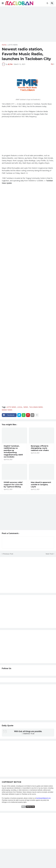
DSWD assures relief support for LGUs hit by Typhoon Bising (13, 484)
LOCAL (20, 407)
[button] (3, 3)
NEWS (26, 407)
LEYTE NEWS (13, 45)
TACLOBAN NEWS (36, 407)
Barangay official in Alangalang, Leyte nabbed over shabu (40, 448)
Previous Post (8, 554)
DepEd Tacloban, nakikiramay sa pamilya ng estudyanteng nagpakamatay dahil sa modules (13, 451)
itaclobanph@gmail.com (43, 798)
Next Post (49, 554)
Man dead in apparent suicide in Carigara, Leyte (41, 484)
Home (4, 45)
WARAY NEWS (7, 410)
